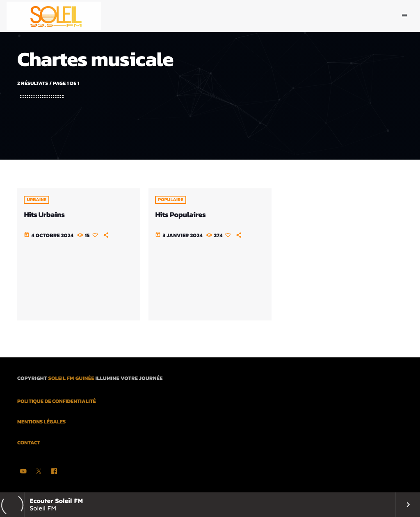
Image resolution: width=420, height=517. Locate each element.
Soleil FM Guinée (71, 379)
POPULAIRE (170, 200)
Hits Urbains (44, 215)
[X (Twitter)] (39, 472)
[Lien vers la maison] (54, 16)
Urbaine (37, 200)
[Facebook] (54, 472)
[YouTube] (23, 472)
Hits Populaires (180, 215)
